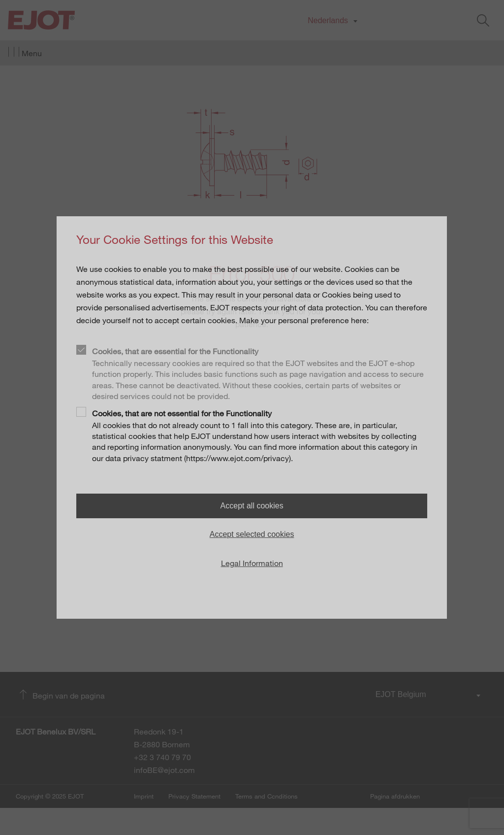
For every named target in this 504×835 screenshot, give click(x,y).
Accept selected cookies (252, 534)
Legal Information (252, 563)
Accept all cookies (252, 506)
